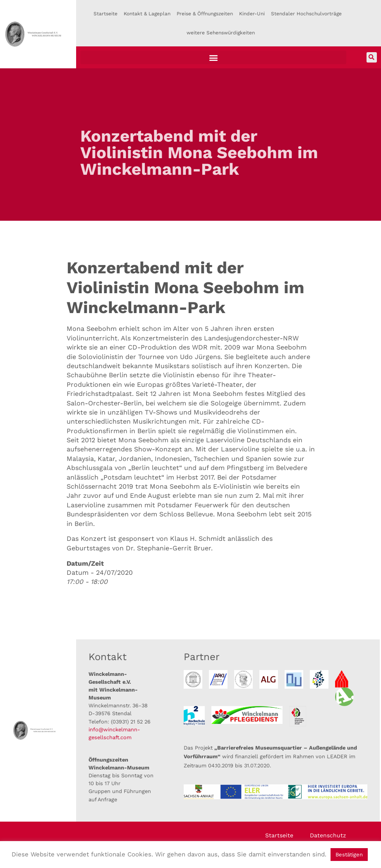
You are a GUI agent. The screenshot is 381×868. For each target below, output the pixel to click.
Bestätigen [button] (349, 855)
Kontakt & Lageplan (147, 14)
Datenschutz (328, 835)
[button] (213, 57)
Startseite (105, 14)
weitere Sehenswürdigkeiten (221, 33)
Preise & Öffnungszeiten (205, 14)
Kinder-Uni (252, 14)
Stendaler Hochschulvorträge (306, 14)
